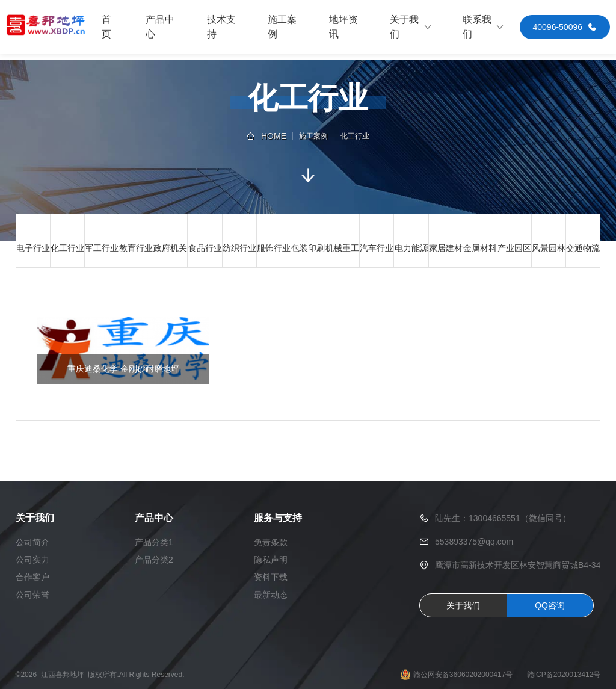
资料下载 (271, 577)
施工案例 (282, 27)
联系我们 (484, 27)
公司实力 (32, 560)
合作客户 (32, 577)
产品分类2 (154, 560)
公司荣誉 (32, 595)
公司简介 (32, 542)
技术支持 (221, 27)
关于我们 (411, 27)
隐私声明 (271, 560)
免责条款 (271, 542)
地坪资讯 (343, 27)
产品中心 (160, 27)
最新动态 (271, 595)
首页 (106, 27)
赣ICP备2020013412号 (564, 675)
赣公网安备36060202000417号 (463, 675)
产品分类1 (154, 542)
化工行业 (355, 136)
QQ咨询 (550, 605)
